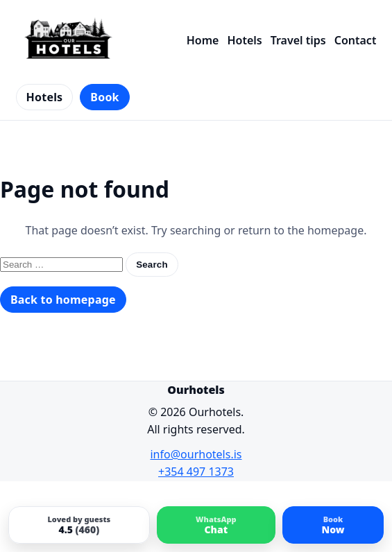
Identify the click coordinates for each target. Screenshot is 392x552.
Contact (356, 40)
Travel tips (298, 40)
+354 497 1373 (196, 472)
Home (203, 40)
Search (152, 265)
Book (104, 97)
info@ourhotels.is (196, 454)
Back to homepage (63, 300)
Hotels (244, 40)
